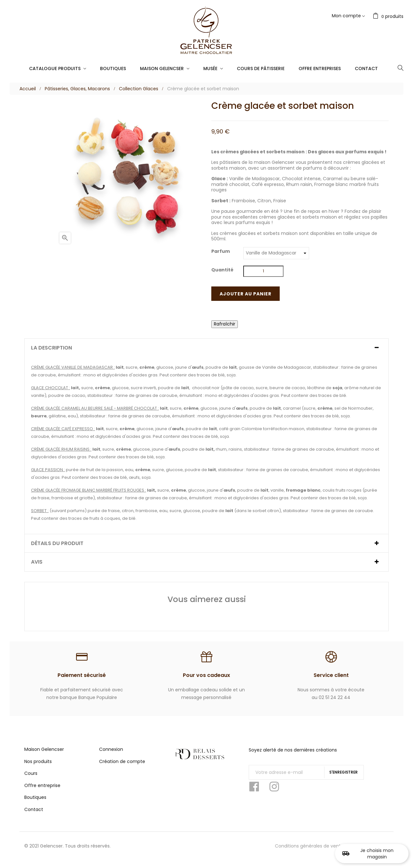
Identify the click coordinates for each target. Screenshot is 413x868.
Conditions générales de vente (309, 853)
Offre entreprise (42, 792)
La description (51, 348)
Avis (37, 562)
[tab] (207, 348)
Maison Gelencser (44, 756)
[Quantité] (263, 271)
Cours (31, 780)
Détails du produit (57, 543)
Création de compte (122, 768)
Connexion (111, 756)
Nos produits (38, 768)
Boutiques (35, 804)
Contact (34, 816)
